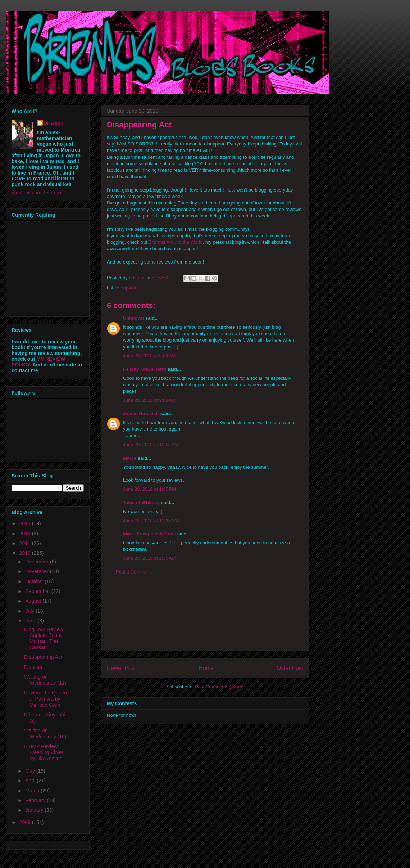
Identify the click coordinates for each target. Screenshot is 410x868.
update (131, 288)
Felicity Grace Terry (145, 369)
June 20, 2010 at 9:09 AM (149, 400)
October (35, 581)
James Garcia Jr (141, 413)
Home (206, 668)
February (36, 800)
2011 (26, 543)
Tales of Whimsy (141, 502)
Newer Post (121, 668)
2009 (26, 822)
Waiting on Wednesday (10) (45, 734)
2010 (26, 553)
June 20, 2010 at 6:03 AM (149, 356)
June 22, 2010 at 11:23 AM (151, 520)
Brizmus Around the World (176, 242)
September (38, 591)
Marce (130, 458)
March (33, 791)
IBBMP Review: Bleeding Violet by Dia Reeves (44, 752)
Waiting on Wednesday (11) (45, 680)
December (37, 562)
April (31, 781)
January (35, 810)
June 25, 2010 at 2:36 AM (149, 558)
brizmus (54, 123)
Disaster (33, 667)
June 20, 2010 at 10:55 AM (151, 444)
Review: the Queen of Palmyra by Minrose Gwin (45, 699)
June (31, 621)
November (37, 571)
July (30, 611)
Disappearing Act (43, 657)
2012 (26, 534)
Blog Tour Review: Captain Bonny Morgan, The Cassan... (44, 638)
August (34, 601)
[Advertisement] (205, 619)
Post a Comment (133, 572)
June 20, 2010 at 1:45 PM (149, 489)
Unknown (134, 318)
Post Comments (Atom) (219, 687)
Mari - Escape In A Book (149, 534)
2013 (26, 523)
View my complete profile (39, 193)
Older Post (290, 668)
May (31, 771)
